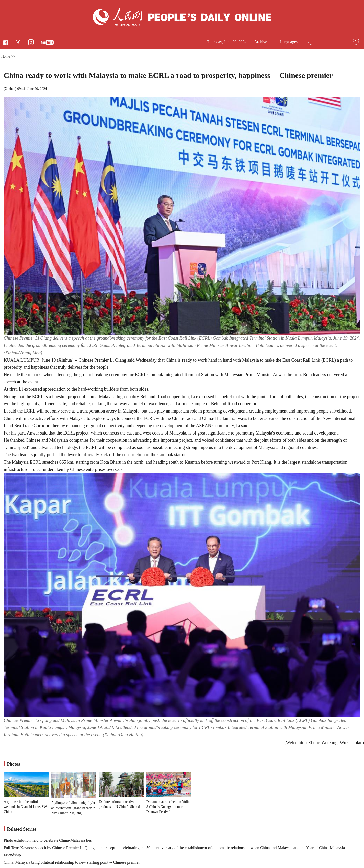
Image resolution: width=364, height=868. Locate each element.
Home (6, 57)
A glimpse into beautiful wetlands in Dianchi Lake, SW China (25, 807)
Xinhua (10, 89)
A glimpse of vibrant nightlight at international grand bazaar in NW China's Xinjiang (73, 808)
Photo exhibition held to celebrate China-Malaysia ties (48, 840)
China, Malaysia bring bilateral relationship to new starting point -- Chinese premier (72, 862)
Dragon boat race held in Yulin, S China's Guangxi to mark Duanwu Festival (168, 807)
